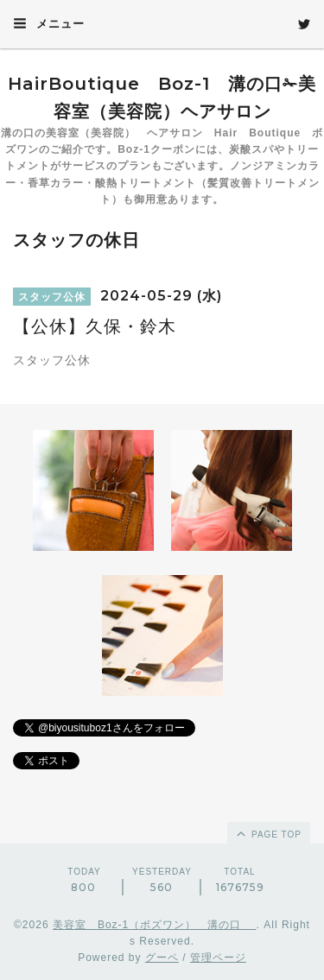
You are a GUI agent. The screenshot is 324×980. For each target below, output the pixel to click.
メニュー (49, 23)
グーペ (162, 958)
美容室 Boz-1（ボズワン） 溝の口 (155, 925)
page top (268, 833)
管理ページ (218, 958)
